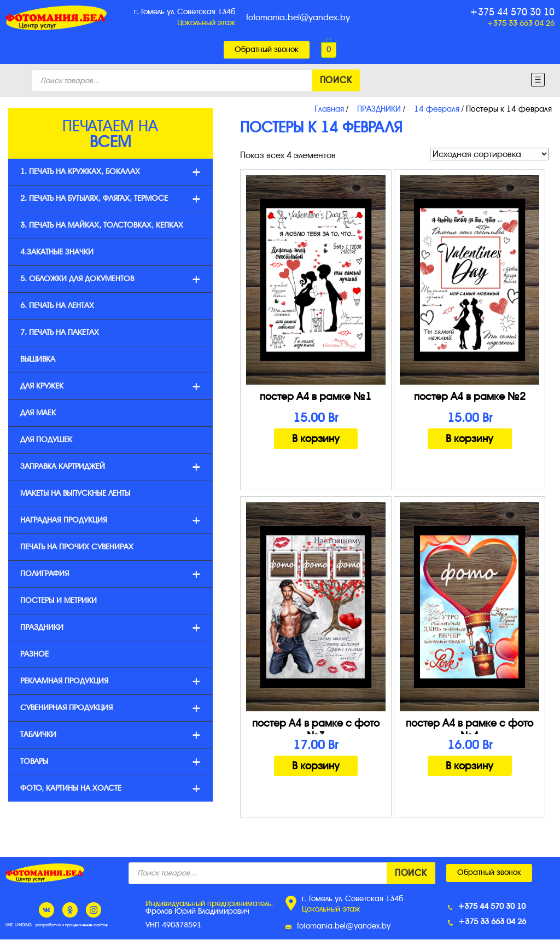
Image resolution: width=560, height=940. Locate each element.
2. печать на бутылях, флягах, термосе (110, 199)
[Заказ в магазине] (489, 154)
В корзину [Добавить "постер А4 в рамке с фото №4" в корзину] (469, 766)
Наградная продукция (110, 521)
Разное (34, 654)
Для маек (38, 413)
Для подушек (46, 440)
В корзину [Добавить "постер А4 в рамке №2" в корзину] (469, 439)
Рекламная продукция (110, 681)
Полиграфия (110, 574)
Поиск (336, 80)
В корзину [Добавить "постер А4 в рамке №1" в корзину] (316, 439)
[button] (267, 50)
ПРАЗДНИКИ (379, 109)
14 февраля (437, 109)
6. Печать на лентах (57, 306)
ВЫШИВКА (38, 359)
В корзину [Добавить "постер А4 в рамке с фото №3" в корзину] (316, 766)
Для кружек (110, 387)
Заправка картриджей (110, 467)
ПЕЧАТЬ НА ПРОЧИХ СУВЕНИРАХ (77, 547)
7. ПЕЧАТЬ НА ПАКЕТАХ (60, 332)
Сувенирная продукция (110, 708)
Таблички (110, 735)
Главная (329, 109)
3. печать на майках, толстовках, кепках (102, 225)
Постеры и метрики (59, 600)
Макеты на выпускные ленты (75, 493)
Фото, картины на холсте (110, 789)
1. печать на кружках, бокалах (110, 172)
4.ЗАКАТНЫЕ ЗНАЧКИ (57, 252)
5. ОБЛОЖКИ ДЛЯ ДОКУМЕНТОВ (110, 279)
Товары (110, 762)
